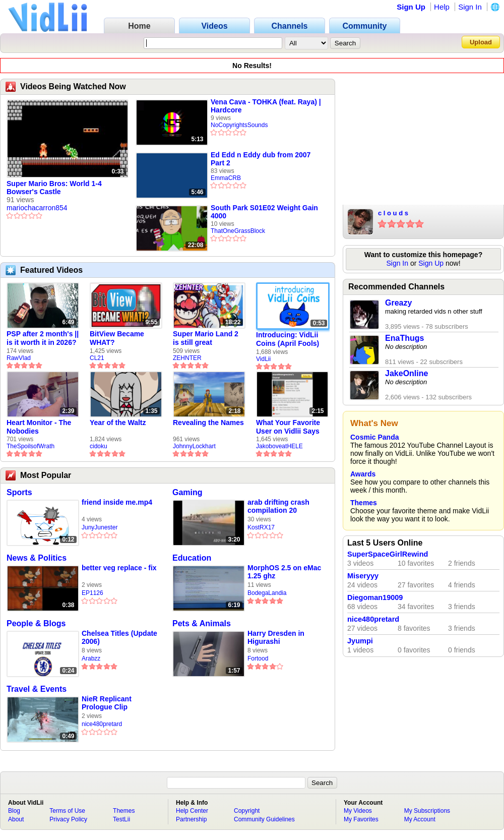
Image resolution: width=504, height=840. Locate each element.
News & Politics (37, 558)
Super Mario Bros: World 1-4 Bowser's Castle (54, 188)
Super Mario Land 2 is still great (206, 338)
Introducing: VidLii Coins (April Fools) (288, 339)
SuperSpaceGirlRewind (388, 554)
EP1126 (92, 593)
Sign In (470, 7)
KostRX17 (261, 527)
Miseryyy (363, 576)
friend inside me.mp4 (117, 502)
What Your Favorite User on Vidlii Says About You (288, 427)
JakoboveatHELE (279, 446)
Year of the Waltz (118, 423)
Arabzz (91, 658)
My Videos (358, 811)
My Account (420, 819)
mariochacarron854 (37, 208)
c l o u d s (393, 213)
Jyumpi (360, 641)
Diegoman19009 (375, 597)
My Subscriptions (427, 811)
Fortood (258, 658)
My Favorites (361, 819)
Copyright (247, 811)
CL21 (97, 358)
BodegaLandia (267, 593)
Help (442, 7)
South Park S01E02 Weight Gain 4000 (264, 212)
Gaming (187, 492)
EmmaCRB (226, 178)
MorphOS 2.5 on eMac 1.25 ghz (284, 572)
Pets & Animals (202, 623)
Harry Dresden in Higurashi (276, 637)
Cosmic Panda (374, 437)
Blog (14, 811)
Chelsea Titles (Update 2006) (119, 637)
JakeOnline (406, 373)
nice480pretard (102, 724)
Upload (481, 42)
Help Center (192, 811)
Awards (363, 474)
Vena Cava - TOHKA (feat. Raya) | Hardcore (266, 106)
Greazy (398, 303)
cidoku (99, 446)
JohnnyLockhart (194, 446)
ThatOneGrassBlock (238, 231)
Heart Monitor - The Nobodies (39, 427)
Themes (364, 503)
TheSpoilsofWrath (30, 446)
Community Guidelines (264, 819)
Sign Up (411, 7)
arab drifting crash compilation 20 (278, 506)
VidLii (263, 359)
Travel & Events (37, 689)
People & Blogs (36, 623)
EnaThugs (404, 338)
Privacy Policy (68, 819)
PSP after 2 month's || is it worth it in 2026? (43, 338)
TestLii (121, 819)
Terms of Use (67, 811)
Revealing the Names (208, 423)
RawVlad (19, 358)
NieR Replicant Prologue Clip (107, 703)
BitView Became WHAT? (117, 338)
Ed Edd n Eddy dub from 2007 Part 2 (261, 159)
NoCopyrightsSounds (239, 125)
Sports (19, 492)
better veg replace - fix (119, 568)
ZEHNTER (187, 358)
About (16, 819)
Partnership (191, 819)
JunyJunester (100, 527)
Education (192, 558)
